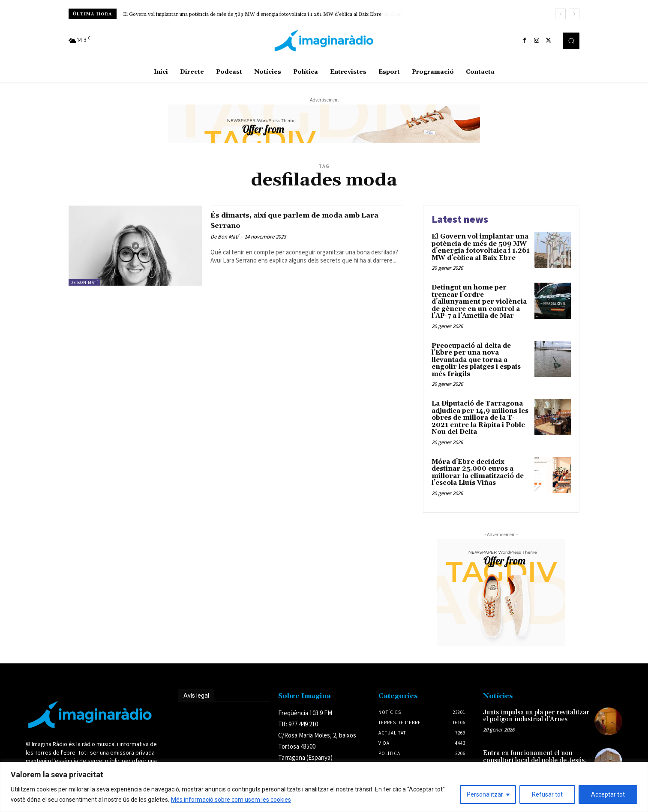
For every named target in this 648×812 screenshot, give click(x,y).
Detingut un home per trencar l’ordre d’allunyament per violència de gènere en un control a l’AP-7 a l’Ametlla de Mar (258, 14)
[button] (571, 41)
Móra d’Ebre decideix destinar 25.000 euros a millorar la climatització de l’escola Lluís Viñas (478, 473)
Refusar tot (547, 794)
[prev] (560, 14)
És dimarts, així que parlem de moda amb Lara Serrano (296, 220)
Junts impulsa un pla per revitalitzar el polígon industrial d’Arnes (536, 716)
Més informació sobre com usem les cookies (231, 800)
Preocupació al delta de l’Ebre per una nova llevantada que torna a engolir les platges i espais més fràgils (476, 360)
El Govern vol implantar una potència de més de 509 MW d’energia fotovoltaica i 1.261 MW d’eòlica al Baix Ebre (481, 247)
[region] (324, 787)
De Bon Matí (84, 282)
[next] (574, 14)
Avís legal (196, 696)
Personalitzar (485, 794)
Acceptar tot (608, 794)
